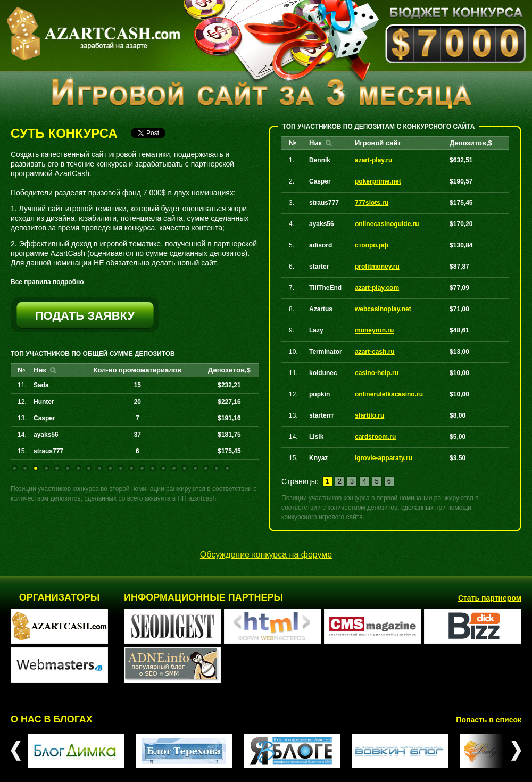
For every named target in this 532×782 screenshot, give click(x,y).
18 (195, 468)
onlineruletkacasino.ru (389, 394)
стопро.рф (372, 245)
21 (227, 468)
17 (185, 468)
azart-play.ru (373, 160)
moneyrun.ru (374, 330)
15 (163, 468)
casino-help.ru (377, 373)
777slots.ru (372, 203)
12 (131, 468)
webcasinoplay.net (383, 309)
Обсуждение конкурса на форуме (266, 555)
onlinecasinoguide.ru (387, 224)
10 (110, 468)
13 (142, 468)
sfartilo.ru (369, 415)
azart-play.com (377, 288)
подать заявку (85, 316)
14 (153, 468)
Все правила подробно (47, 282)
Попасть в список (489, 720)
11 (121, 468)
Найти (53, 370)
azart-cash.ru (375, 352)
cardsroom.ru (375, 437)
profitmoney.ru (377, 267)
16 (174, 468)
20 (217, 468)
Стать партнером (490, 598)
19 (206, 468)
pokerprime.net (378, 181)
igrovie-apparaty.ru (384, 458)
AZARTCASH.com (93, 34)
